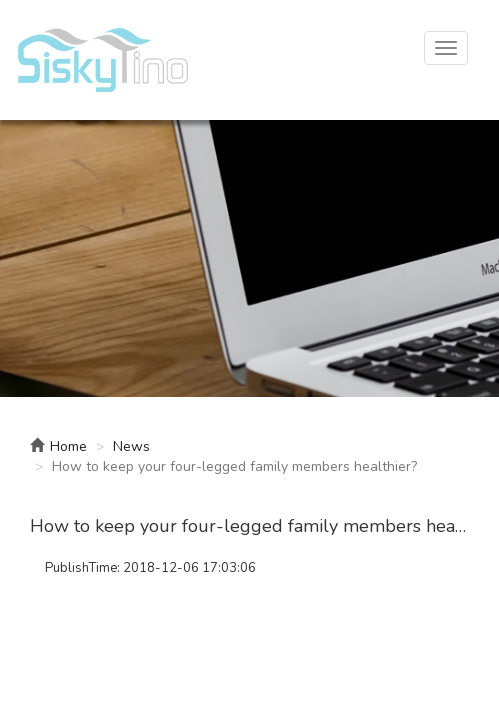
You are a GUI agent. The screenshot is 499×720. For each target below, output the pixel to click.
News (131, 446)
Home (58, 446)
